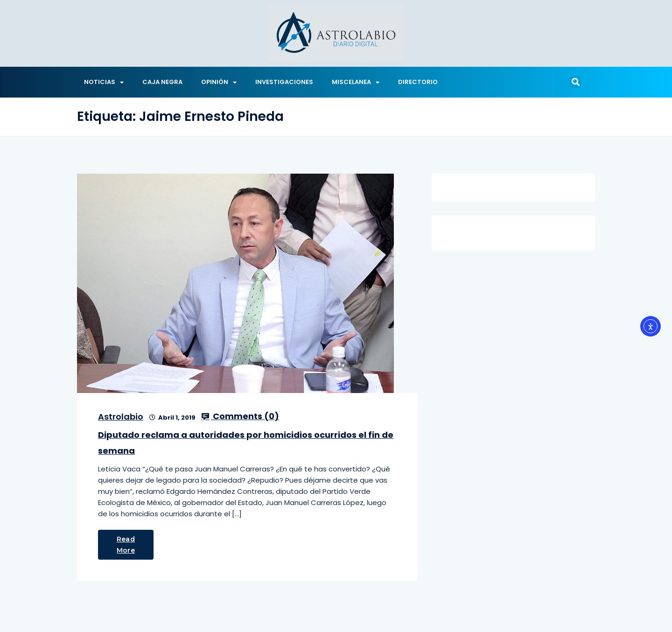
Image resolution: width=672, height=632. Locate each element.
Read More (126, 545)
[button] (575, 82)
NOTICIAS (104, 82)
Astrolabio (121, 417)
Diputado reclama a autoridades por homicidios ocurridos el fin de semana (246, 443)
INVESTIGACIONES (284, 82)
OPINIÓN (219, 82)
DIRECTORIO (418, 82)
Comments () (240, 416)
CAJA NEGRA (162, 82)
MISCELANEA (356, 82)
